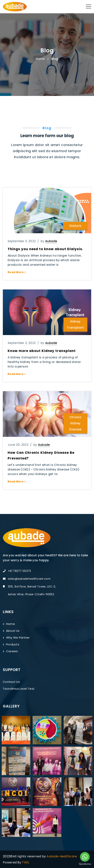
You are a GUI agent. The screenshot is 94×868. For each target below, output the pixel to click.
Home (40, 59)
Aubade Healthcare (62, 856)
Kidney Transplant (75, 325)
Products (11, 644)
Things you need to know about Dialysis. (45, 249)
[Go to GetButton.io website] (85, 864)
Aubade (51, 241)
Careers (10, 651)
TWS (25, 862)
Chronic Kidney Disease (75, 423)
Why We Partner (16, 638)
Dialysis (75, 226)
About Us (11, 631)
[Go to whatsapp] (85, 857)
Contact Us (11, 682)
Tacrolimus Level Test (19, 689)
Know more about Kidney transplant (42, 351)
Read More (17, 272)
